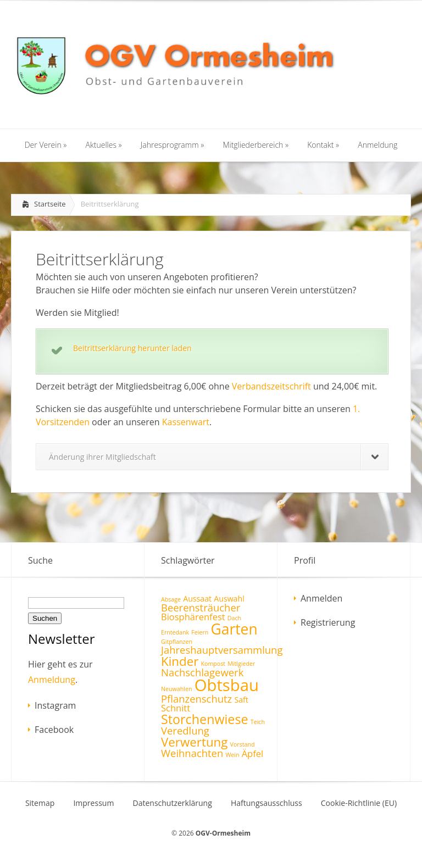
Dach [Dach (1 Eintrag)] (234, 618)
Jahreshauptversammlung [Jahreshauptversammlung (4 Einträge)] (222, 650)
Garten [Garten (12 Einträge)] (234, 629)
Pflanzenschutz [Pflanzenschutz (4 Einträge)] (196, 699)
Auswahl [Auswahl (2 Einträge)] (229, 599)
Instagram (55, 705)
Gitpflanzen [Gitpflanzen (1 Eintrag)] (177, 642)
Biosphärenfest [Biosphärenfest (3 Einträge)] (193, 617)
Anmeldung (52, 680)
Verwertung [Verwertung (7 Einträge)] (194, 742)
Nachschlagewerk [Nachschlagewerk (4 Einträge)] (202, 672)
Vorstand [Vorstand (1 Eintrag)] (243, 744)
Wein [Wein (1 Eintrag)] (232, 755)
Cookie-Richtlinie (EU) (359, 803)
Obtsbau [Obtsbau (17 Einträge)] (227, 685)
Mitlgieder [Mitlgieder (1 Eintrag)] (241, 664)
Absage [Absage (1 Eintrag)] (171, 599)
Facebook (54, 730)
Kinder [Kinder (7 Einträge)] (180, 661)
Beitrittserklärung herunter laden (132, 348)
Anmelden (321, 598)
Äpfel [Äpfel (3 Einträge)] (253, 753)
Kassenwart (186, 422)
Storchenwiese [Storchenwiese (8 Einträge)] (205, 719)
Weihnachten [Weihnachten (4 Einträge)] (192, 753)
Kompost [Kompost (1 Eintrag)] (213, 664)
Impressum (93, 803)
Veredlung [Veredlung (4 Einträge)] (185, 730)
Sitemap (40, 803)
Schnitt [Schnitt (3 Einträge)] (176, 708)
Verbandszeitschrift (271, 386)
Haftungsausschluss (266, 803)
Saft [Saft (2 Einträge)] (241, 700)
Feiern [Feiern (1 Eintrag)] (200, 632)
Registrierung (328, 622)
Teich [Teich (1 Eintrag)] (258, 722)
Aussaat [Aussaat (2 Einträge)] (197, 599)
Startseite (50, 204)
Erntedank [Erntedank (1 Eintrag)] (175, 632)
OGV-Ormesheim (223, 833)
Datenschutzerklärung (173, 803)
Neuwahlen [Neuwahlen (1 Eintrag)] (176, 689)
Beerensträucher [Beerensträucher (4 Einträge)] (201, 607)
